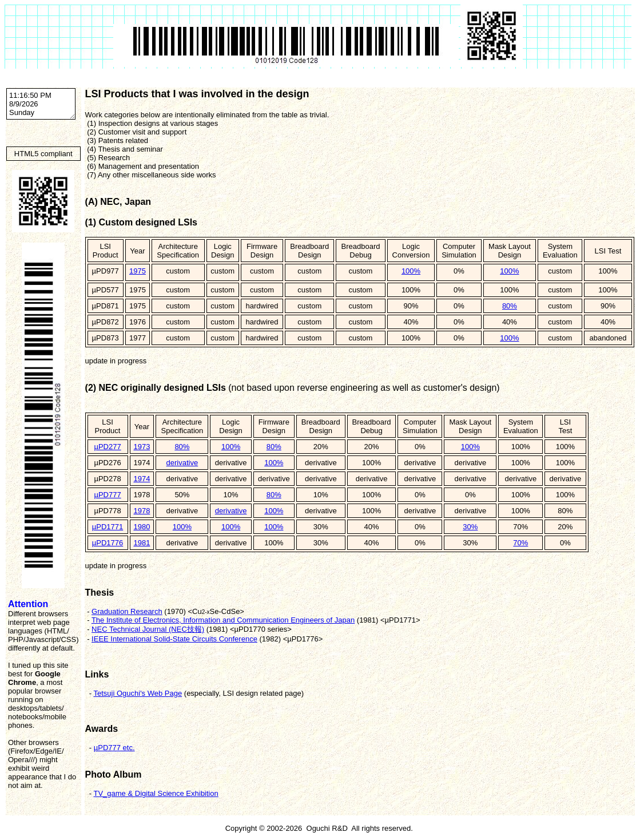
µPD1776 (108, 543)
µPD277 (107, 447)
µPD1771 (108, 527)
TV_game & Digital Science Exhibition (156, 793)
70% (520, 543)
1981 (142, 543)
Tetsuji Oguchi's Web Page (138, 693)
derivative (182, 463)
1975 (138, 271)
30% (470, 527)
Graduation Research (127, 611)
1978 (142, 511)
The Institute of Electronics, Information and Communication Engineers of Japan (223, 620)
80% (510, 306)
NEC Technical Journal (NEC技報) (148, 629)
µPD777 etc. (114, 748)
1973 (142, 447)
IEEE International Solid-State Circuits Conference (174, 639)
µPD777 (107, 495)
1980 (142, 527)
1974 (142, 479)
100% (411, 271)
